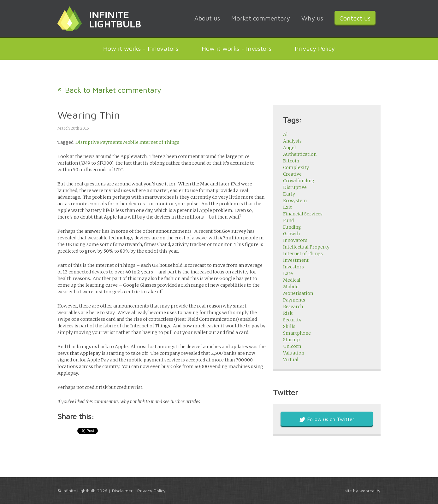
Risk (288, 313)
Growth (291, 234)
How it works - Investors (237, 48)
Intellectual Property (306, 247)
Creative (292, 174)
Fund (288, 220)
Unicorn (292, 346)
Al (285, 134)
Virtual (291, 360)
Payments (111, 142)
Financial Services (303, 214)
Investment (296, 260)
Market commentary (261, 18)
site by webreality (363, 491)
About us (207, 18)
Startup (291, 340)
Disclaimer (122, 491)
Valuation (294, 353)
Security (292, 320)
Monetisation (298, 293)
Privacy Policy (315, 48)
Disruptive (87, 142)
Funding (292, 227)
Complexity (296, 167)
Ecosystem (295, 201)
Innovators (295, 240)
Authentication (300, 154)
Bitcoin (291, 161)
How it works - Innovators (141, 48)
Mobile (131, 142)
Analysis (292, 141)
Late (288, 273)
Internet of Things (159, 142)
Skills (289, 326)
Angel (290, 148)
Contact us (355, 18)
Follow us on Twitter (327, 419)
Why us (312, 18)
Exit (287, 207)
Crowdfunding (299, 181)
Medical (292, 280)
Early (289, 194)
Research (293, 307)
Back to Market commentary (113, 90)
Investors (293, 267)
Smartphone (297, 333)
